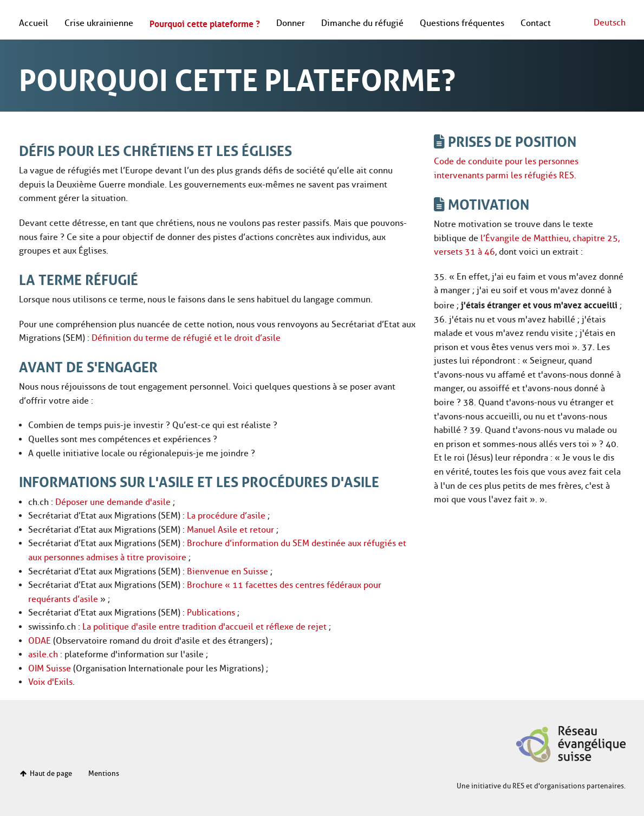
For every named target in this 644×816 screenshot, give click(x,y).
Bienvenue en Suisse (227, 571)
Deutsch (610, 22)
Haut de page (46, 773)
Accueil (34, 23)
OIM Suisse (50, 668)
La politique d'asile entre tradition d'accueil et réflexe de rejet (204, 627)
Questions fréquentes (462, 23)
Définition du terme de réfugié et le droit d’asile (186, 338)
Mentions (104, 773)
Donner (291, 23)
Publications (211, 613)
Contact (536, 23)
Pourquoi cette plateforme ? (205, 23)
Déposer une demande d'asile (113, 502)
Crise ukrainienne (99, 23)
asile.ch (43, 654)
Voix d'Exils (50, 682)
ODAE (40, 641)
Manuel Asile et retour (230, 530)
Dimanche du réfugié (362, 23)
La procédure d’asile (226, 516)
